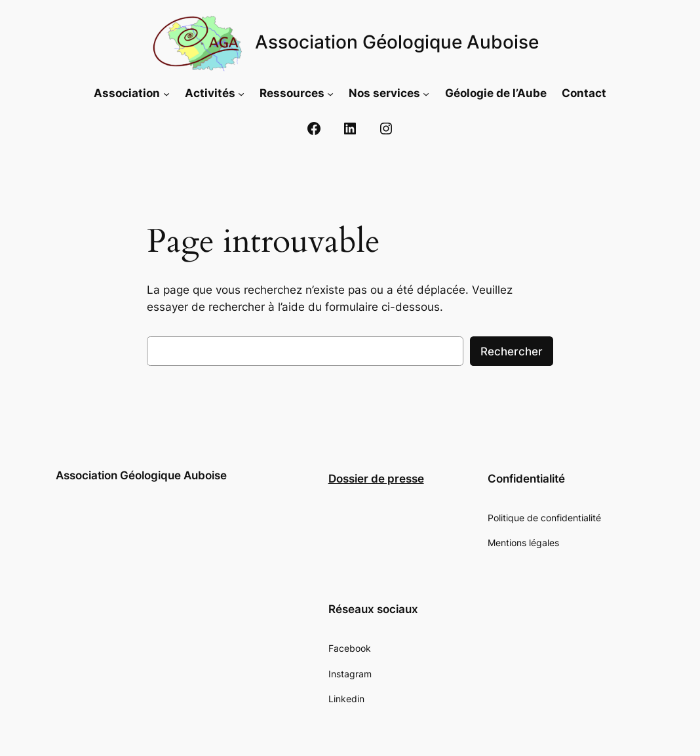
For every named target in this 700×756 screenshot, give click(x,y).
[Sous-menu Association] (166, 93)
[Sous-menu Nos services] (426, 93)
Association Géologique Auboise (397, 42)
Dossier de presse (376, 479)
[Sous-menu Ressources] (330, 93)
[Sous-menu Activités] (241, 93)
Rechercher (512, 351)
